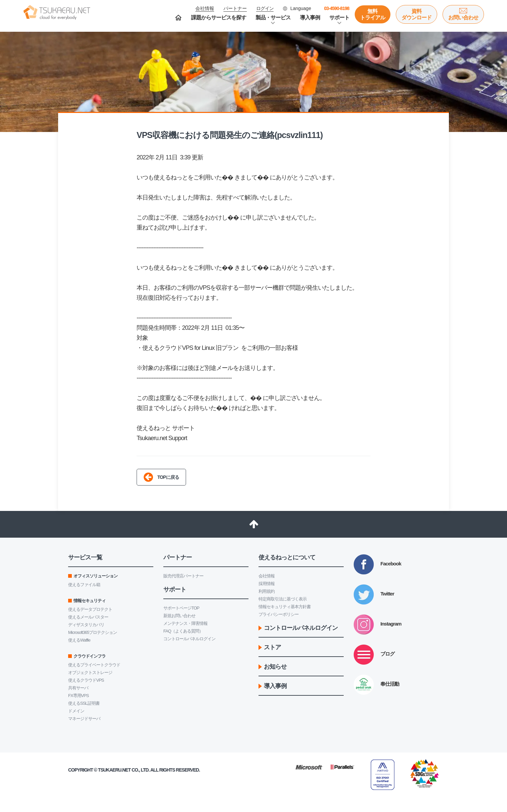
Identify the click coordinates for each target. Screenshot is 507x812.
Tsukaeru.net (114, 770)
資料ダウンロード (416, 14)
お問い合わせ (463, 18)
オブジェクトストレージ (90, 672)
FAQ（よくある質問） (183, 631)
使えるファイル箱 (84, 585)
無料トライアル (373, 14)
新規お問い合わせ (179, 616)
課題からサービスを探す (219, 18)
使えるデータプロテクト (90, 609)
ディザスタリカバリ (86, 625)
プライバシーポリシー (279, 614)
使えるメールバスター (88, 617)
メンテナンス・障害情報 (185, 623)
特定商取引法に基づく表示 (283, 599)
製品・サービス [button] (273, 18)
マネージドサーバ (84, 719)
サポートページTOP (181, 608)
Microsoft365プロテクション (93, 632)
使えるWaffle (79, 640)
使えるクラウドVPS (86, 680)
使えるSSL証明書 (84, 703)
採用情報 (267, 584)
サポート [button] (339, 18)
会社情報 (267, 576)
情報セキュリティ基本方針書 (285, 607)
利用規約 (267, 591)
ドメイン (76, 711)
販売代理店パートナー (183, 576)
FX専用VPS (78, 696)
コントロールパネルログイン (189, 639)
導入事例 (310, 18)
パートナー (235, 8)
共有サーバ (78, 688)
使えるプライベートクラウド (94, 665)
